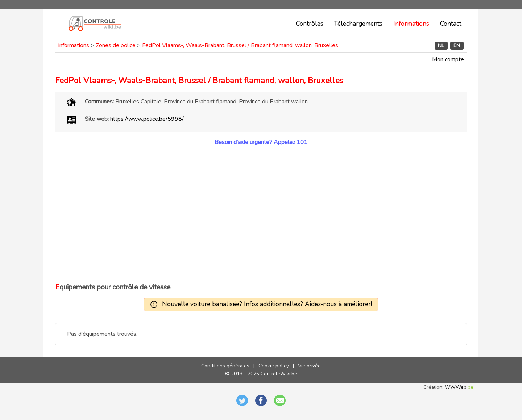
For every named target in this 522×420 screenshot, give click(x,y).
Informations (411, 24)
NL (441, 46)
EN (457, 46)
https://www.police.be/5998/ (147, 119)
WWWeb (459, 387)
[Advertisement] (261, 214)
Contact (451, 24)
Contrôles (310, 24)
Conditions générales (225, 366)
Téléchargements (358, 24)
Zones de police (116, 45)
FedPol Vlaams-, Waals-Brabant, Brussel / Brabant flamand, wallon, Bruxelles (240, 45)
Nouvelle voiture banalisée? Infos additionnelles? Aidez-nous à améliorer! (267, 304)
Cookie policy (274, 366)
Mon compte (448, 59)
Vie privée (309, 366)
